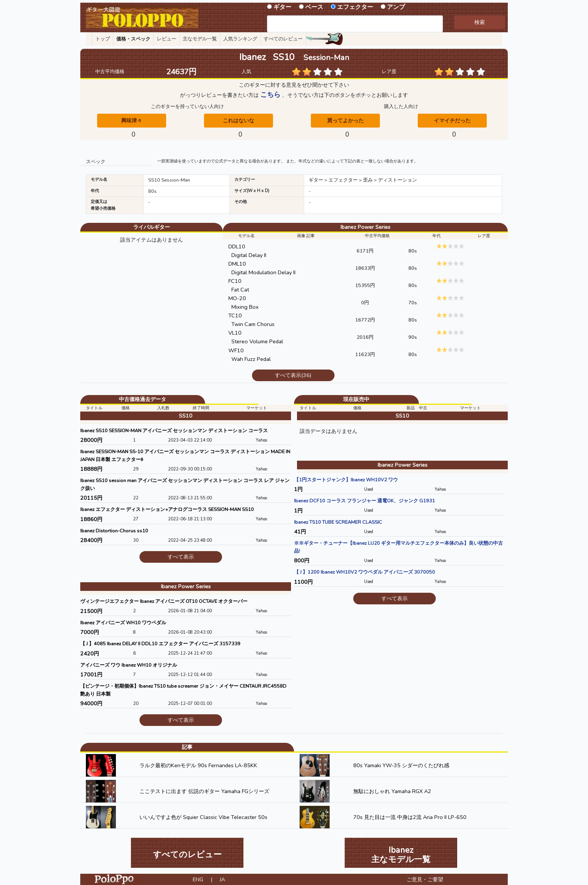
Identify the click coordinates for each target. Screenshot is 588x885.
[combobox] (355, 24)
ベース (314, 7)
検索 (480, 22)
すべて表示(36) (293, 375)
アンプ (396, 7)
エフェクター (355, 7)
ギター (282, 7)
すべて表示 (181, 557)
